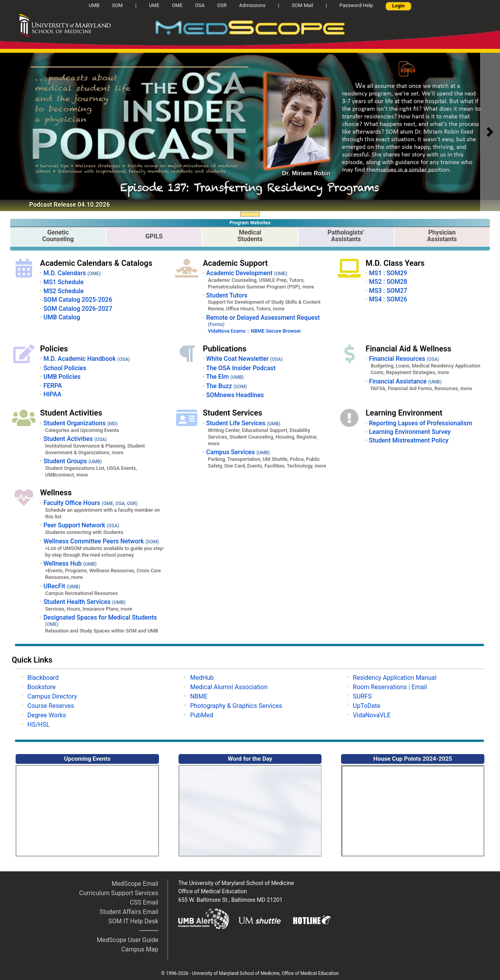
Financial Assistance (405, 381)
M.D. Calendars (72, 273)
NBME (199, 696)
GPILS (154, 236)
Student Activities (75, 439)
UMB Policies (62, 377)
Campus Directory (52, 696)
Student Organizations (80, 423)
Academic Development (247, 273)
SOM (118, 5)
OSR (222, 5)
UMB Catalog (62, 317)
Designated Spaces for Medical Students (100, 620)
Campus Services (238, 452)
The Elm (225, 377)
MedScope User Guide (128, 940)
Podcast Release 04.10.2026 (70, 205)
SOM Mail (303, 5)
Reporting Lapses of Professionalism (420, 423)
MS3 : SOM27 (388, 291)
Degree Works (47, 715)
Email (420, 687)
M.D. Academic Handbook (87, 359)
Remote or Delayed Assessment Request (263, 321)
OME (177, 5)
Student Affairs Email (129, 912)
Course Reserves (51, 706)
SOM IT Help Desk (133, 921)
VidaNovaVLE (371, 715)
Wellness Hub (70, 563)
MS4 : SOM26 (388, 299)
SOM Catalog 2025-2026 (78, 300)
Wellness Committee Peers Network (101, 541)
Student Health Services (84, 602)
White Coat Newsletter (245, 359)
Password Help (356, 5)
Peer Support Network (81, 525)
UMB (97, 5)
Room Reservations (380, 687)
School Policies (65, 368)
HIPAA (52, 394)
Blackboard (43, 678)
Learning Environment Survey (410, 432)
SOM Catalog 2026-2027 (78, 309)
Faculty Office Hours (90, 503)
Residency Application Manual (395, 678)
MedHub (202, 678)
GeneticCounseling (58, 236)
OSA (200, 5)
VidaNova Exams (227, 331)
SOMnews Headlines (235, 395)
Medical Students (250, 236)
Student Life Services (243, 423)
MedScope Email (135, 884)
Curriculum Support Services (119, 893)
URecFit (62, 586)
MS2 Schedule (63, 291)
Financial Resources (404, 359)
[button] (490, 132)
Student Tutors (227, 295)
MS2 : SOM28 (388, 282)
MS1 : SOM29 (388, 273)
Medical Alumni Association (229, 687)
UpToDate (366, 706)
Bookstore (42, 687)
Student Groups (73, 461)
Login (398, 6)
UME (154, 5)
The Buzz (226, 386)
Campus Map (140, 949)
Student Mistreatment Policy (409, 440)
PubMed (202, 715)
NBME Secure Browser (276, 331)
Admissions (252, 5)
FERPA (53, 386)
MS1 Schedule (63, 282)
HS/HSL (38, 725)
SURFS (362, 696)
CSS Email (144, 902)
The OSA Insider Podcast (241, 368)
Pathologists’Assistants (346, 236)
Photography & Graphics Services (236, 706)
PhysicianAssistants (442, 236)
